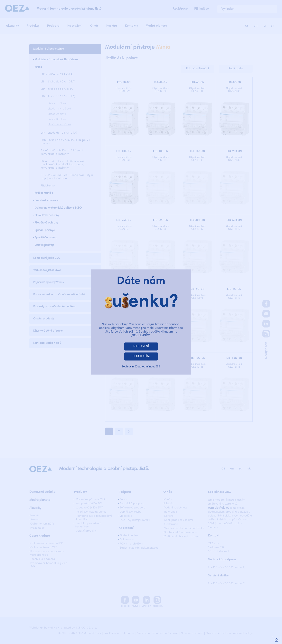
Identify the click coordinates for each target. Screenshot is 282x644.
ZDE (158, 367)
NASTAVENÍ (141, 346)
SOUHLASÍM (141, 356)
